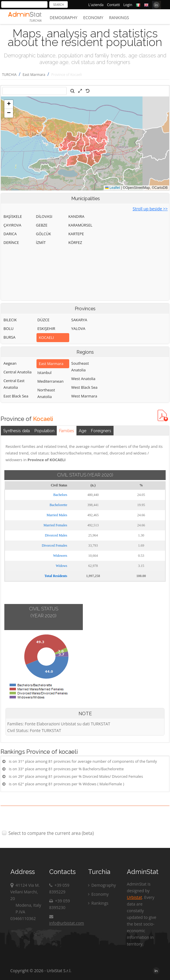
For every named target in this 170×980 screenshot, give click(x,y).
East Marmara (34, 75)
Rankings (119, 18)
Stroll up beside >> (150, 209)
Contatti (113, 5)
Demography (64, 18)
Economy (93, 18)
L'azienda (96, 5)
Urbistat (134, 897)
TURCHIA (9, 75)
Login (128, 5)
